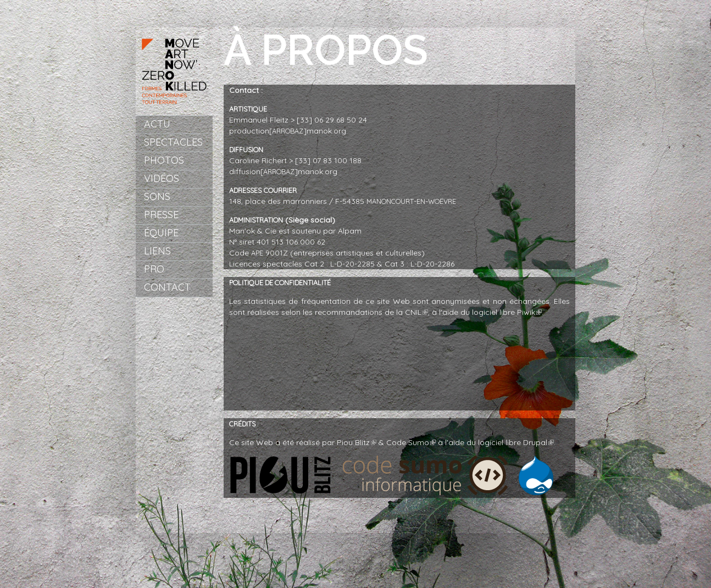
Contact (167, 287)
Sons (157, 196)
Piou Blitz (357, 442)
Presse (161, 215)
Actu (157, 124)
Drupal (538, 442)
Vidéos (162, 178)
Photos (164, 160)
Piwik (529, 312)
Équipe (161, 233)
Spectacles (173, 142)
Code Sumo (411, 442)
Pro (154, 269)
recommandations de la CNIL (371, 312)
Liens (157, 251)
